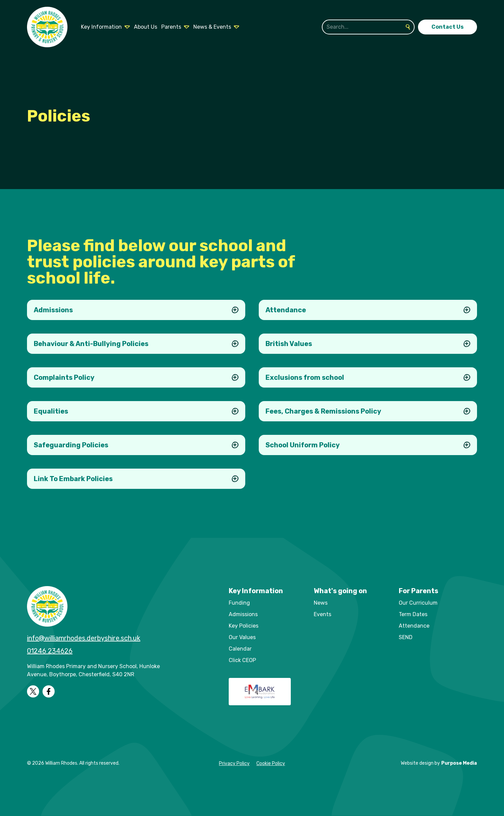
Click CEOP (242, 660)
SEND (406, 637)
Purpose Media (459, 763)
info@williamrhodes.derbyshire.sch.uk (84, 638)
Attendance (414, 626)
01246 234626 (50, 651)
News (321, 603)
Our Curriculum (418, 603)
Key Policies (244, 626)
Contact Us (447, 27)
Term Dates (413, 614)
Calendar (240, 649)
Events (323, 614)
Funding (239, 603)
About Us (146, 27)
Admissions (243, 614)
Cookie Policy (271, 764)
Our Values (242, 637)
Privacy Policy (234, 764)
